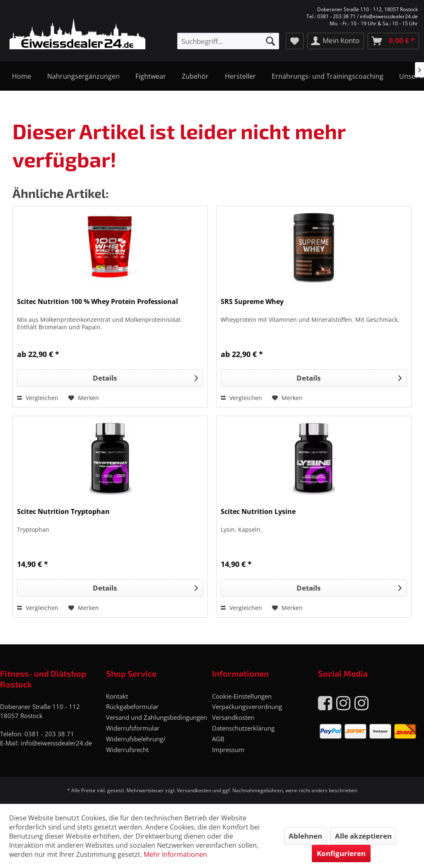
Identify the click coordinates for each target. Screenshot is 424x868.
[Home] (22, 76)
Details (145, 377)
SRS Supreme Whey (252, 302)
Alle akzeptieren (363, 836)
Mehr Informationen (175, 854)
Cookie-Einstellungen (242, 696)
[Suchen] (270, 41)
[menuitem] (228, 41)
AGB (218, 739)
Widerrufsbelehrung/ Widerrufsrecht (136, 744)
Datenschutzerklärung (243, 728)
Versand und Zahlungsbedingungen (157, 717)
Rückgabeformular (132, 706)
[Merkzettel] (295, 41)
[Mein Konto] (336, 41)
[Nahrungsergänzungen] (83, 76)
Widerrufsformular (133, 728)
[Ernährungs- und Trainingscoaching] (328, 76)
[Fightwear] (151, 76)
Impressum (228, 750)
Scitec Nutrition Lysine (258, 512)
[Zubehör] (195, 76)
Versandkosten (233, 717)
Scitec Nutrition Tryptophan (63, 512)
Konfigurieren (341, 853)
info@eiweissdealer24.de (56, 743)
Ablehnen (305, 836)
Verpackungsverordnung (247, 706)
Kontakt (117, 696)
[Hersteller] (240, 76)
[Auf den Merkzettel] (84, 398)
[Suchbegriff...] (228, 41)
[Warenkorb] (393, 41)
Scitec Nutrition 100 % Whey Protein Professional (98, 302)
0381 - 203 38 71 (49, 734)
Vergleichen (38, 398)
